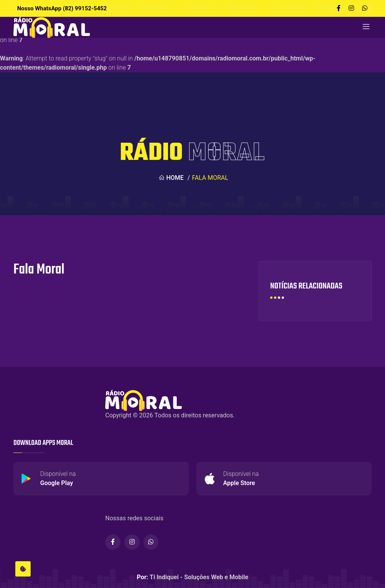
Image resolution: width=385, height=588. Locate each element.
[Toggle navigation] (366, 27)
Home (171, 178)
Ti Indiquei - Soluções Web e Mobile (199, 577)
